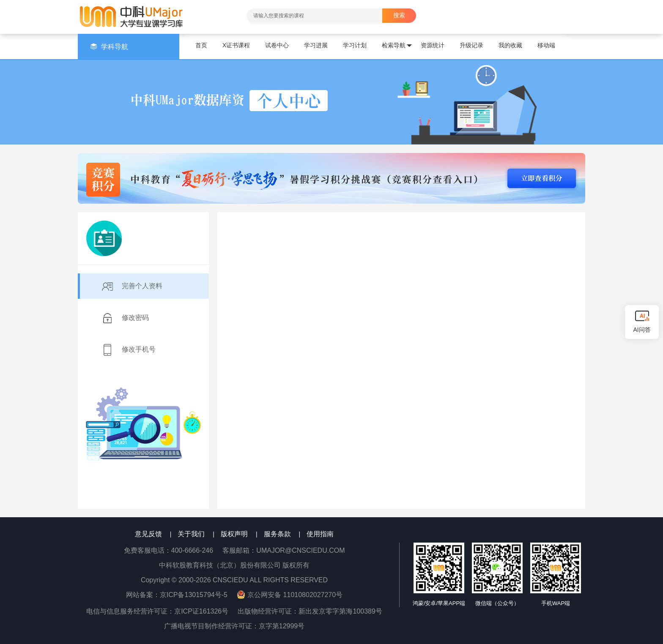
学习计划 (355, 45)
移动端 (546, 45)
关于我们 (191, 534)
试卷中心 (277, 45)
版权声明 (234, 534)
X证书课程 (236, 45)
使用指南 (320, 534)
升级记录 (471, 45)
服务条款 (277, 534)
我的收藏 (510, 45)
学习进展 (316, 45)
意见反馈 (148, 534)
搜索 (399, 15)
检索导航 (397, 46)
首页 (201, 45)
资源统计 (433, 45)
